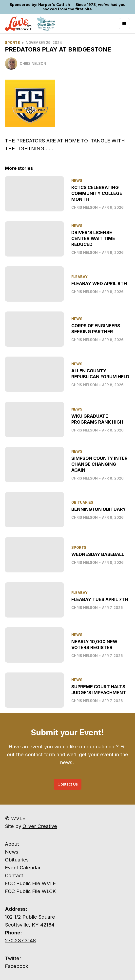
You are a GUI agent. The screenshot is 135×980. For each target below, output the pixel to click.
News (12, 852)
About (12, 844)
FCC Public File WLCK (30, 891)
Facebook (17, 966)
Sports (12, 43)
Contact (14, 876)
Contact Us (68, 784)
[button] (124, 24)
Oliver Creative (40, 826)
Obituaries (17, 860)
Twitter (13, 958)
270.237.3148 (20, 941)
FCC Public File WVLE (30, 883)
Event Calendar (23, 868)
